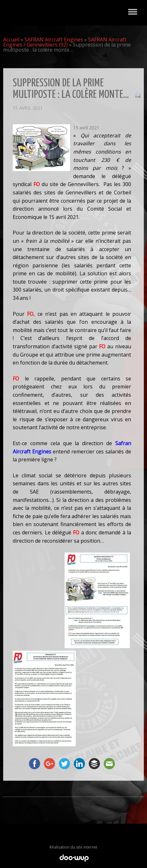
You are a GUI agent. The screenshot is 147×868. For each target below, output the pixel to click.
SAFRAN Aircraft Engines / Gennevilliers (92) (65, 42)
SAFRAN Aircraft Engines (54, 40)
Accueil (11, 40)
